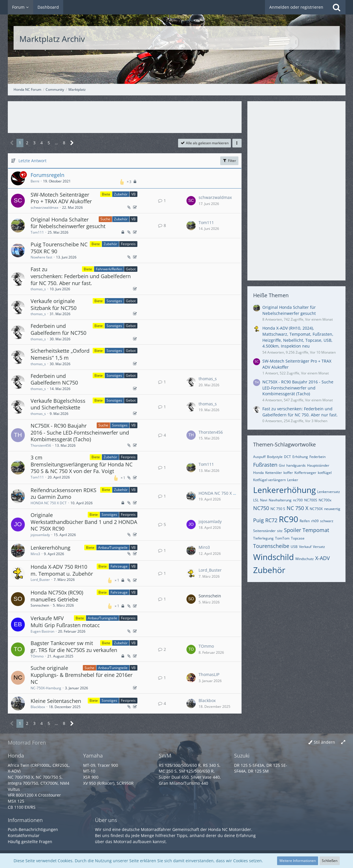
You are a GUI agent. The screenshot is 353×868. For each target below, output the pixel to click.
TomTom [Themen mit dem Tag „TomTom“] (282, 538)
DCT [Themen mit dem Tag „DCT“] (287, 457)
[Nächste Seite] (72, 143)
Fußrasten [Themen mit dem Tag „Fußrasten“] (265, 465)
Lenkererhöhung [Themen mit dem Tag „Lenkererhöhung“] (284, 490)
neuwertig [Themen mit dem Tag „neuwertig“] (332, 509)
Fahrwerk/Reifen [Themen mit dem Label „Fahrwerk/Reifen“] (109, 269)
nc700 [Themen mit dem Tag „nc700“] (298, 500)
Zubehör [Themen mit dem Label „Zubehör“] (121, 194)
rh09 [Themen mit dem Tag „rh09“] (315, 521)
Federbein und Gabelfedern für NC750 (58, 329)
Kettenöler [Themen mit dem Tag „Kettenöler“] (274, 473)
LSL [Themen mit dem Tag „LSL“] (256, 500)
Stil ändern (324, 742)
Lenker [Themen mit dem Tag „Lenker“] (293, 480)
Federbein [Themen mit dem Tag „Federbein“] (317, 457)
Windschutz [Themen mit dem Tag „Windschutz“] (305, 559)
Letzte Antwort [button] (32, 161)
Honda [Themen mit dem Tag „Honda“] (258, 473)
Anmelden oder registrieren (296, 7)
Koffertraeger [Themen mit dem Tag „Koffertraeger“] (305, 473)
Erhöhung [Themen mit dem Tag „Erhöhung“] (300, 457)
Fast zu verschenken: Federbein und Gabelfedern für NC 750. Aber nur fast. (81, 276)
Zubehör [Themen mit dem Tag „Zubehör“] (269, 570)
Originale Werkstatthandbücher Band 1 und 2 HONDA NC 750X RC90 (84, 522)
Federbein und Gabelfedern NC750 (54, 379)
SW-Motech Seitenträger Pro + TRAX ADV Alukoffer (61, 198)
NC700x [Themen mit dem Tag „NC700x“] (325, 500)
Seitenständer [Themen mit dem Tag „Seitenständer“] (264, 531)
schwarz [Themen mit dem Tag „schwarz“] (327, 521)
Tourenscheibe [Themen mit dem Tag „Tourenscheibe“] (271, 546)
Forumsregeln (47, 175)
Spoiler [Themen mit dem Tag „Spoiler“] (293, 530)
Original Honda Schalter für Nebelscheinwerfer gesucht (68, 223)
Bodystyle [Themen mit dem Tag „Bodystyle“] (275, 457)
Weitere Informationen (298, 861)
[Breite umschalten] (343, 742)
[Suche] (337, 7)
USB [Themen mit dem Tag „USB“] (294, 547)
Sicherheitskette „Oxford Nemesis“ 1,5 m (60, 354)
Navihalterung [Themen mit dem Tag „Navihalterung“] (280, 500)
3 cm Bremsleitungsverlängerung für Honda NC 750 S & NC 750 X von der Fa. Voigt (82, 464)
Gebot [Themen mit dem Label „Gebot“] (131, 269)
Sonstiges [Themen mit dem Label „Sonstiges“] (114, 301)
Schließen (330, 861)
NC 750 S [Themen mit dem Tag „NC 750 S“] (278, 509)
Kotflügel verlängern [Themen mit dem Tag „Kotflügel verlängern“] (269, 480)
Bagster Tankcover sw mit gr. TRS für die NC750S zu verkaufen (74, 647)
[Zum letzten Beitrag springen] (191, 201)
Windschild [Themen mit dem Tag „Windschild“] (273, 557)
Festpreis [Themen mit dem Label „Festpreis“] (128, 244)
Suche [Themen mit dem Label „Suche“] (105, 219)
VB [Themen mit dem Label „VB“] (133, 194)
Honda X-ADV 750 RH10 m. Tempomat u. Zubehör (62, 570)
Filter (229, 161)
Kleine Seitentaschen (56, 701)
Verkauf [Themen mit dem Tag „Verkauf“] (305, 547)
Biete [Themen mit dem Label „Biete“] (106, 194)
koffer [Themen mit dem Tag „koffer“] (288, 473)
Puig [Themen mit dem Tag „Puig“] (258, 520)
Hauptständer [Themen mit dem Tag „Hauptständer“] (318, 465)
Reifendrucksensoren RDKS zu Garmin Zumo (63, 494)
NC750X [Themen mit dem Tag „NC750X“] (316, 509)
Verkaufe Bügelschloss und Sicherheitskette (58, 404)
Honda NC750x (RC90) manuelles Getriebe (57, 596)
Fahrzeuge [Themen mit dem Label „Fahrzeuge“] (119, 566)
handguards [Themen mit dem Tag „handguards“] (296, 465)
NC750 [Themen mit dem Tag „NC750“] (261, 508)
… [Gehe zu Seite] (56, 143)
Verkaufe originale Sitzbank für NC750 (54, 304)
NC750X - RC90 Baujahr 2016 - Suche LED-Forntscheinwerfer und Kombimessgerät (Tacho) (80, 432)
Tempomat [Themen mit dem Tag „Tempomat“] (316, 530)
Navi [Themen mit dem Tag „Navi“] (264, 500)
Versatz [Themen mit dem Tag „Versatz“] (319, 547)
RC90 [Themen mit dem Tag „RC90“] (288, 519)
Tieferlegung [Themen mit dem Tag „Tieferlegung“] (263, 538)
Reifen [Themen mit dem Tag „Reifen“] (305, 521)
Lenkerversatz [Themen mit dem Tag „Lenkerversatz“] (329, 492)
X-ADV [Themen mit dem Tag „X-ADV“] (323, 558)
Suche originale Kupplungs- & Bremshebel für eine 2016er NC (82, 675)
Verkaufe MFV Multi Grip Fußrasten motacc (65, 622)
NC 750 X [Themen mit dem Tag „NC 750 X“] (297, 508)
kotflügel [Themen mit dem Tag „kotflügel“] (325, 473)
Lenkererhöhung (51, 548)
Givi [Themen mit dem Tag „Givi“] (282, 465)
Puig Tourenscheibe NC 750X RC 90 (59, 248)
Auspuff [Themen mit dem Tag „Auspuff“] (259, 457)
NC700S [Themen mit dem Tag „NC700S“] (311, 500)
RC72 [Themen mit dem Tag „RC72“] (271, 520)
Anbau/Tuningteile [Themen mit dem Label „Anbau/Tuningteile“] (113, 547)
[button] (237, 143)
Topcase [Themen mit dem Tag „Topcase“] (298, 538)
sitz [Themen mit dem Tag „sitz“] (280, 531)
